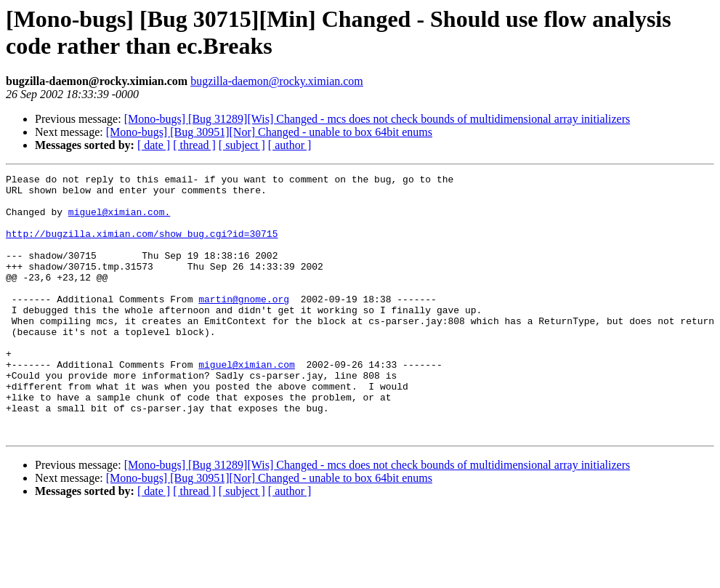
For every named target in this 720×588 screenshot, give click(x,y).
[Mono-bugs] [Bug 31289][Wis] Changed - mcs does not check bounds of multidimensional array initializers (377, 119)
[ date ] (154, 145)
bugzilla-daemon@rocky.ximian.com (277, 81)
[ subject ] (242, 145)
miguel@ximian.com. (119, 220)
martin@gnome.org (244, 325)
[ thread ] (194, 145)
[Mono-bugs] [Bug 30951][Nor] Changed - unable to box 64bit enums (269, 132)
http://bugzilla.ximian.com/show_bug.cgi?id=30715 (142, 246)
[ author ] (290, 145)
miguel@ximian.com (247, 403)
